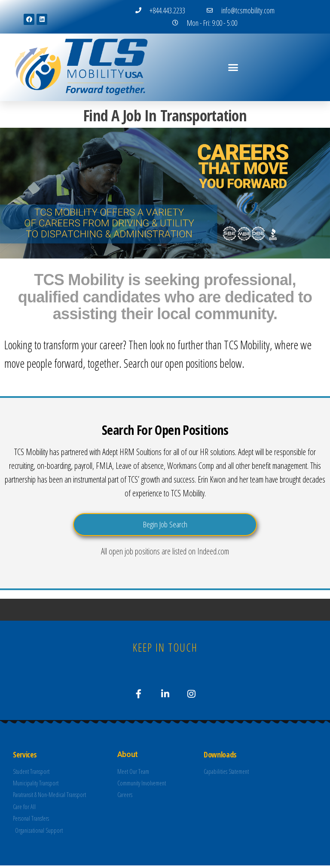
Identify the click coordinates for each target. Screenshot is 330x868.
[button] (233, 67)
